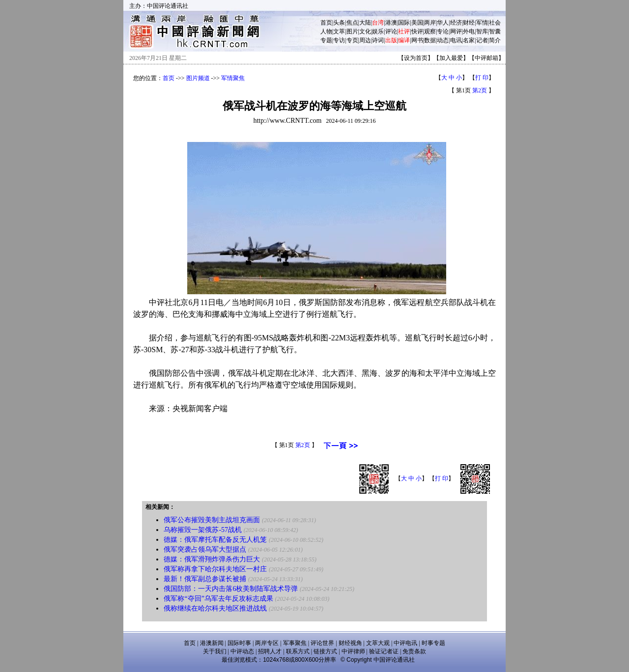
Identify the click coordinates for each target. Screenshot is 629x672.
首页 (326, 23)
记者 (482, 40)
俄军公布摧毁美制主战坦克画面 (212, 520)
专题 (326, 40)
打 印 (482, 78)
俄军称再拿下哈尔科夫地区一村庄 (215, 569)
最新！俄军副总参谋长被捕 (205, 579)
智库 (482, 31)
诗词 (378, 40)
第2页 (480, 90)
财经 (469, 23)
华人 (443, 23)
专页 (352, 40)
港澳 (391, 23)
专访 (339, 40)
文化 (365, 31)
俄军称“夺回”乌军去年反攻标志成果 (218, 599)
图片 (352, 31)
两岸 (430, 23)
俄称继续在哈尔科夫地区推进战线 (215, 608)
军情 (482, 23)
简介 (495, 40)
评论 (391, 31)
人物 (326, 31)
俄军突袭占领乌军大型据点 (205, 549)
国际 (404, 23)
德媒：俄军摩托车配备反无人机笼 (215, 540)
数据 (430, 40)
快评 (417, 31)
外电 (469, 31)
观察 (430, 31)
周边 (365, 40)
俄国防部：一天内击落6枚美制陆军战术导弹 (231, 589)
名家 (469, 40)
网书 (417, 40)
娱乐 (378, 31)
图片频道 (198, 78)
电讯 (456, 40)
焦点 (352, 23)
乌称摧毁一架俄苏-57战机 (203, 530)
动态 (443, 40)
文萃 (339, 31)
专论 (443, 31)
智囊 (495, 31)
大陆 (365, 23)
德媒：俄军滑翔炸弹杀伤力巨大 (212, 559)
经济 (456, 23)
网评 (456, 31)
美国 (417, 23)
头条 (339, 23)
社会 (495, 23)
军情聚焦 (233, 78)
